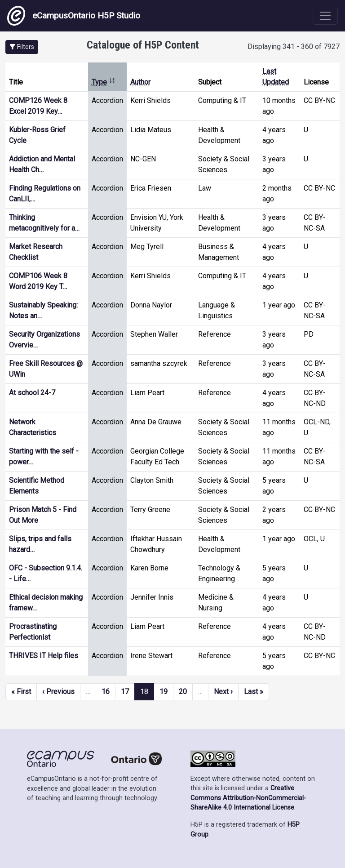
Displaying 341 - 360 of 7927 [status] (294, 47)
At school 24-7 (32, 393)
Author (140, 82)
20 (183, 692)
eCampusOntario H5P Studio (74, 16)
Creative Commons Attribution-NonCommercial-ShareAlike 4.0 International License (248, 798)
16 (106, 692)
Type (104, 82)
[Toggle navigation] (325, 16)
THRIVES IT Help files (44, 656)
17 (125, 692)
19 (164, 692)
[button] (22, 47)
